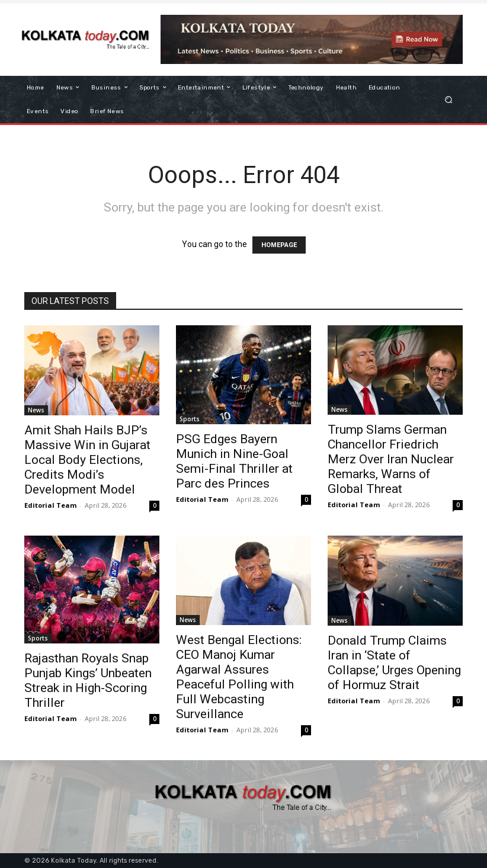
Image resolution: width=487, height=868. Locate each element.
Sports (190, 419)
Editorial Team (50, 505)
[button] (449, 99)
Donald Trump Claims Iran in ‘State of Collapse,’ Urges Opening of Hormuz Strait (394, 663)
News (36, 410)
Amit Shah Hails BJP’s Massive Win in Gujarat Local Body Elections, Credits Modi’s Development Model (87, 460)
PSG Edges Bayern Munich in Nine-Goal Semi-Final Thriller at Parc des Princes (234, 461)
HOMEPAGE (279, 245)
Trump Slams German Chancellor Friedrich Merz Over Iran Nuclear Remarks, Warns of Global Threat (391, 459)
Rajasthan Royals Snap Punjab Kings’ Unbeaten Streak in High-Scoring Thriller (88, 680)
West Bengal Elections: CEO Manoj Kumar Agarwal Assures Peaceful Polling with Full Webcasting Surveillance (239, 677)
